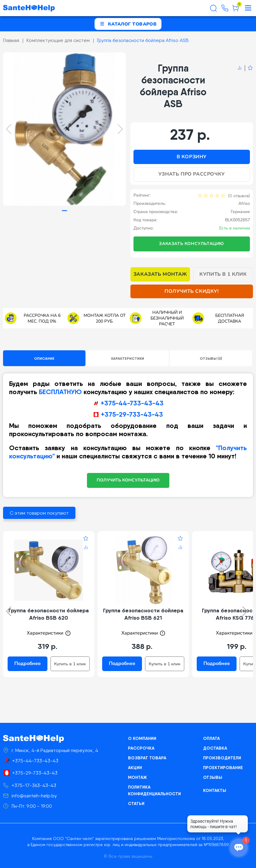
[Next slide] (120, 129)
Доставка (215, 748)
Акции (135, 768)
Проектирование (223, 768)
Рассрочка (141, 748)
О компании (142, 738)
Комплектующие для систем (58, 40)
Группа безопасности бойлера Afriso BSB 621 (143, 614)
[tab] (64, 211)
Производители (222, 758)
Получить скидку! (192, 291)
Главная (11, 40)
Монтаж (137, 777)
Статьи (136, 803)
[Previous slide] (9, 129)
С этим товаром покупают (39, 513)
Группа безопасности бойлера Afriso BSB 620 (49, 614)
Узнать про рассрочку (192, 174)
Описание (44, 358)
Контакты (215, 790)
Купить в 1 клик (223, 274)
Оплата (211, 738)
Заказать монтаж (160, 274)
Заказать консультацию (192, 244)
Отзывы (213, 777)
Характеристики (128, 358)
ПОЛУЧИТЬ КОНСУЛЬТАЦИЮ (128, 480)
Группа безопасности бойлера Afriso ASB (143, 40)
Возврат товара (147, 758)
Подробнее (28, 663)
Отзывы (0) (211, 358)
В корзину (192, 157)
